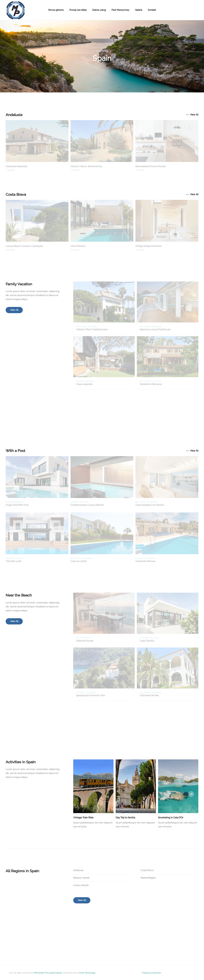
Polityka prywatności (152, 973)
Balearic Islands (81, 878)
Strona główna (56, 10)
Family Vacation (19, 284)
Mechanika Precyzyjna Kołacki (48, 973)
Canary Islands (81, 885)
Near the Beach (19, 595)
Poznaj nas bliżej (78, 10)
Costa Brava (16, 194)
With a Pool (15, 451)
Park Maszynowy (120, 10)
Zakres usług (99, 10)
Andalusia (14, 115)
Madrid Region (148, 878)
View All (194, 115)
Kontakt (152, 10)
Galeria (139, 10)
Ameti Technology (87, 973)
